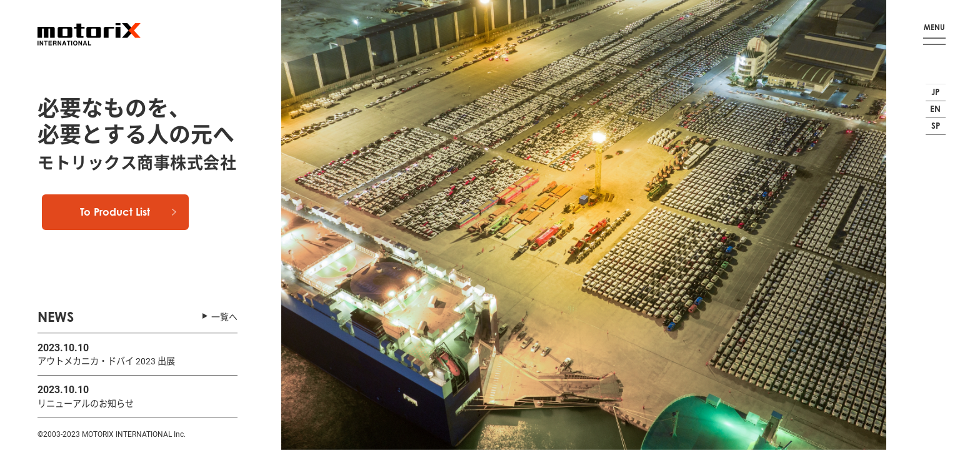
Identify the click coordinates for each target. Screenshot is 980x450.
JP (934, 87)
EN (934, 109)
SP (934, 132)
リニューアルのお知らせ (92, 402)
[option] (584, 225)
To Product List (136, 228)
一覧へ (224, 314)
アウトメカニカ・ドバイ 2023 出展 (116, 358)
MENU (934, 25)
